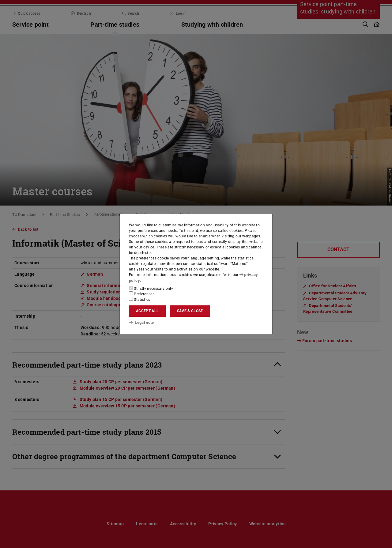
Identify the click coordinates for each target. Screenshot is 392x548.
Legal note (141, 323)
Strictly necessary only (151, 288)
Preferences (142, 293)
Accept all (147, 311)
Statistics (140, 299)
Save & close (190, 311)
